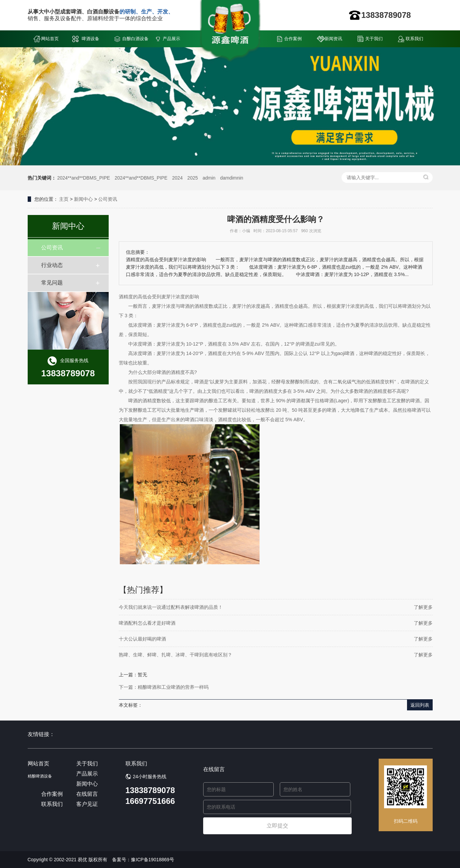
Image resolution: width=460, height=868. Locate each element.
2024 (177, 178)
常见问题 (52, 283)
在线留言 (87, 794)
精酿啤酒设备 (40, 776)
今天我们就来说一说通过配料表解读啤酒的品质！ (171, 607)
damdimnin (232, 178)
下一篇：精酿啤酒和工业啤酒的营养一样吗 (164, 687)
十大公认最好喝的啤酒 (142, 639)
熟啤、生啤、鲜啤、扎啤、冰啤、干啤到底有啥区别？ (175, 655)
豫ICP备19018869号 (153, 860)
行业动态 (52, 265)
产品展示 (171, 39)
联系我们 (414, 39)
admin (209, 178)
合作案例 (293, 39)
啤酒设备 (90, 39)
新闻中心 (83, 199)
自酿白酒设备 (135, 39)
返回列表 (420, 705)
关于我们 (374, 39)
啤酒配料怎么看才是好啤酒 (147, 623)
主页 (64, 199)
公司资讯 (108, 199)
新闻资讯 (333, 39)
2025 (193, 178)
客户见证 (87, 804)
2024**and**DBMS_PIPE (83, 178)
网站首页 (50, 39)
